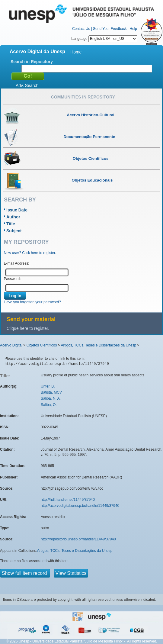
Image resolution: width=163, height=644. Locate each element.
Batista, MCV (51, 392)
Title (11, 224)
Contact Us (81, 29)
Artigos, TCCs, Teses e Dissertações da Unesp (98, 345)
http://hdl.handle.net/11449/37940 (68, 500)
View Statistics (71, 573)
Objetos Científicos (42, 345)
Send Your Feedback (110, 29)
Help (133, 29)
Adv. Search (27, 85)
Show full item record (25, 573)
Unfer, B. (48, 386)
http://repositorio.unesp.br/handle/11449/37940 (78, 539)
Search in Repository (32, 62)
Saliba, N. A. (51, 398)
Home (76, 52)
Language (104, 39)
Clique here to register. (28, 328)
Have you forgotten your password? (32, 302)
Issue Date (17, 210)
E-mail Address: (17, 263)
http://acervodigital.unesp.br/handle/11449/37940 (80, 506)
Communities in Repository (83, 97)
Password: (12, 279)
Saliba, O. (49, 405)
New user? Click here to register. (30, 253)
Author (13, 217)
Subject (14, 231)
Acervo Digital (11, 345)
